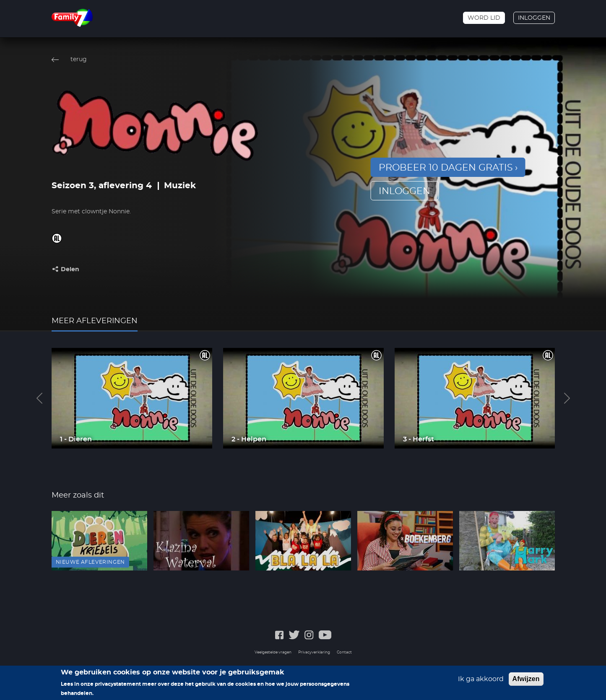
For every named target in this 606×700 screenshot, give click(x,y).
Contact (344, 652)
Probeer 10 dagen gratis (446, 168)
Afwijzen (526, 681)
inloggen (404, 191)
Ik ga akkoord (481, 682)
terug (79, 60)
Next (567, 398)
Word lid (484, 18)
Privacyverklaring (314, 652)
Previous (39, 398)
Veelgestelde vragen (273, 652)
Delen (70, 270)
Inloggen (534, 18)
